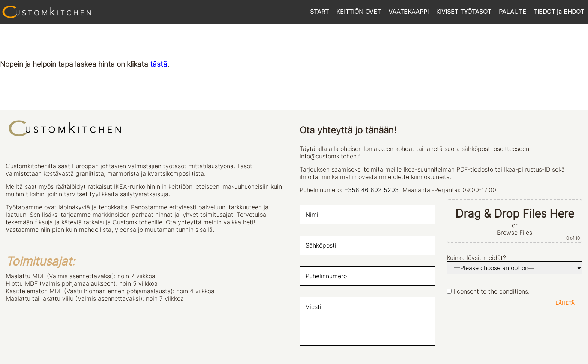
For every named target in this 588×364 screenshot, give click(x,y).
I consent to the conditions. (491, 291)
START (319, 12)
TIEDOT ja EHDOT (559, 12)
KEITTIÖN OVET (359, 12)
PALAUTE (512, 12)
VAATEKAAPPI (409, 12)
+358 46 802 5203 (371, 190)
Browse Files (514, 233)
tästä (159, 64)
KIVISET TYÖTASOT (464, 12)
